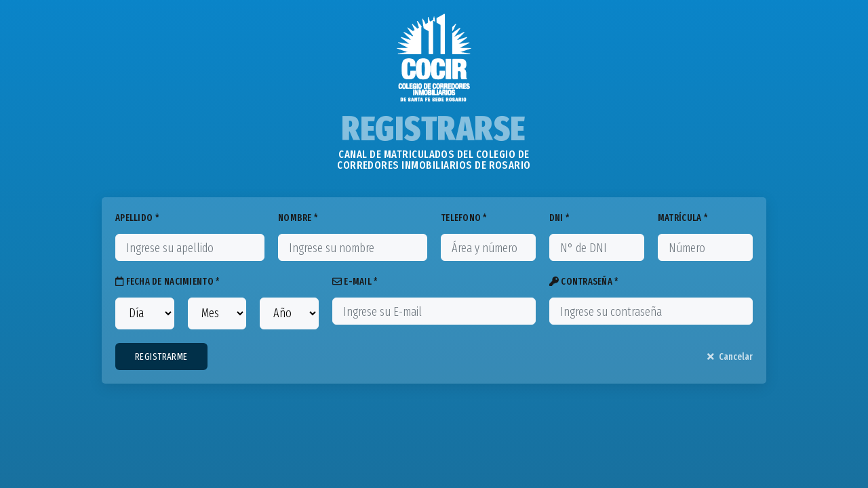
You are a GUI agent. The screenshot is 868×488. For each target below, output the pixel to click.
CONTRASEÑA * (584, 282)
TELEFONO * (464, 218)
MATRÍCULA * (683, 218)
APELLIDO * (137, 218)
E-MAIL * (355, 282)
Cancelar (730, 357)
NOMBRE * (298, 218)
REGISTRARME (161, 357)
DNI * (559, 218)
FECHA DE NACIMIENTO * (167, 282)
